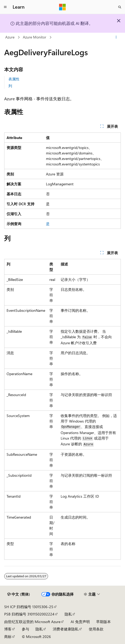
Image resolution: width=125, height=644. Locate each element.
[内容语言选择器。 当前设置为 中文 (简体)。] (19, 594)
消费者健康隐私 (66, 629)
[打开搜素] (120, 7)
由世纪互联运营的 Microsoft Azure (32, 622)
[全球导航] (5, 7)
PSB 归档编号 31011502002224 (29, 614)
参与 (25, 629)
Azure (10, 37)
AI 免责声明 (80, 622)
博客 (8, 629)
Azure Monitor (35, 37)
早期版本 (103, 622)
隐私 (68, 614)
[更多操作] (116, 37)
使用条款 (96, 629)
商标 (8, 637)
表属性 (14, 79)
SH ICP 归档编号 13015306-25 (29, 607)
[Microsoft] (62, 7)
